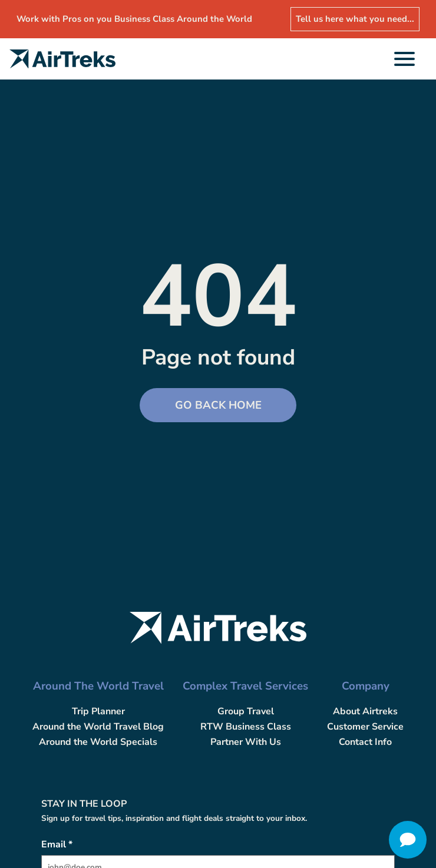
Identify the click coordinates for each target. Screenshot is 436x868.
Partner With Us (246, 742)
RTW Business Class (246, 727)
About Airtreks (365, 711)
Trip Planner (98, 711)
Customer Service (365, 727)
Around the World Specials (98, 742)
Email (57, 844)
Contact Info (365, 742)
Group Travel (246, 711)
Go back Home (218, 405)
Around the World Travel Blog (98, 727)
